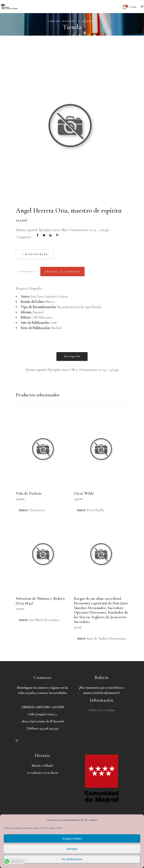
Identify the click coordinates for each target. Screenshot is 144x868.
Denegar (72, 849)
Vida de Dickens (29, 493)
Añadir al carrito (62, 272)
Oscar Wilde (84, 493)
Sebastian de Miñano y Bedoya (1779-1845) (40, 601)
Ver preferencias (72, 859)
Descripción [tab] (72, 356)
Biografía (35, 288)
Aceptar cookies (72, 838)
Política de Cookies (102, 710)
